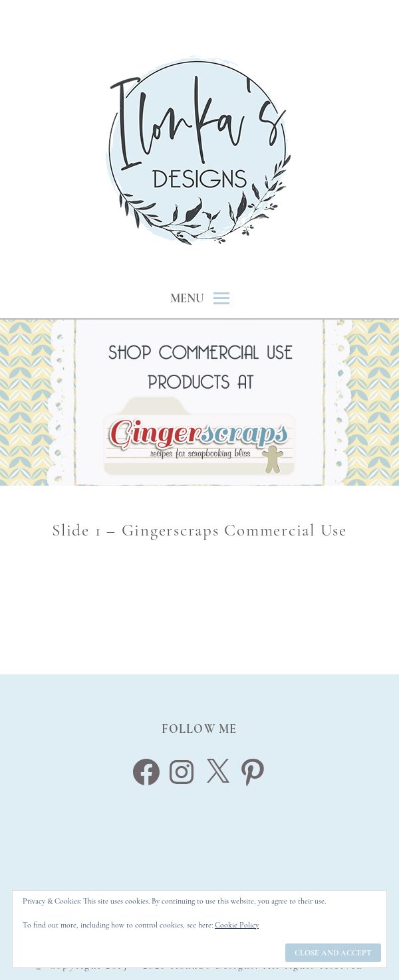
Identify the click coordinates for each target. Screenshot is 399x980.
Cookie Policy (237, 925)
